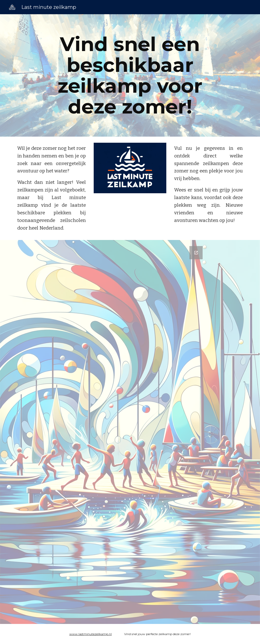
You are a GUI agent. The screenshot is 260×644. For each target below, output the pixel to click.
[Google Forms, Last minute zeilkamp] (130, 432)
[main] (130, 75)
